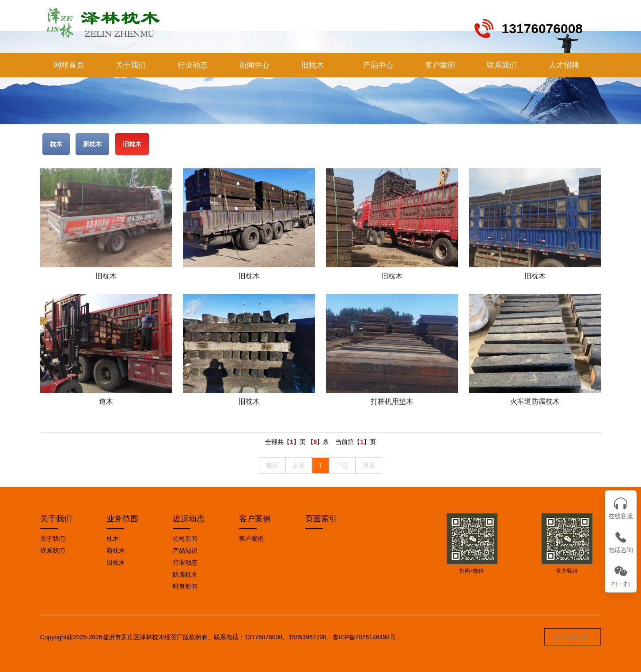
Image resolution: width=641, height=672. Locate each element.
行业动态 (193, 65)
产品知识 (185, 551)
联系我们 (502, 65)
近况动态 (189, 519)
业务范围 (122, 519)
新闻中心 (254, 65)
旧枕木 (313, 65)
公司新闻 (185, 539)
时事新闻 (185, 586)
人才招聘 (564, 65)
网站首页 (69, 65)
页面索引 (321, 519)
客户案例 (440, 65)
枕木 (56, 144)
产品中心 (378, 65)
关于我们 (131, 65)
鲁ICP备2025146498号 (364, 637)
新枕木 (92, 144)
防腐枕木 (185, 574)
